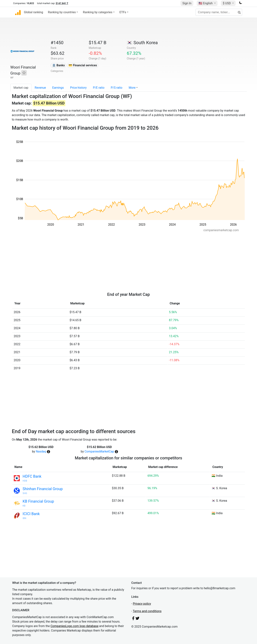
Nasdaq (41, 451)
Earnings (58, 88)
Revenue (40, 88)
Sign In (187, 3)
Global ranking (34, 12)
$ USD (227, 3)
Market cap (21, 88)
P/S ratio (116, 88)
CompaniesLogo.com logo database (74, 626)
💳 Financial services (83, 65)
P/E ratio (99, 88)
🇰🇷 (142, 43)
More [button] (132, 88)
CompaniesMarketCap (99, 451)
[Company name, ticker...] (219, 12)
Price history (78, 88)
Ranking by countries (62, 12)
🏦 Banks (58, 65)
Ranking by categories (98, 12)
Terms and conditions (147, 611)
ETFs (123, 12)
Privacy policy (142, 604)
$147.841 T (62, 3)
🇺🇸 (206, 3)
